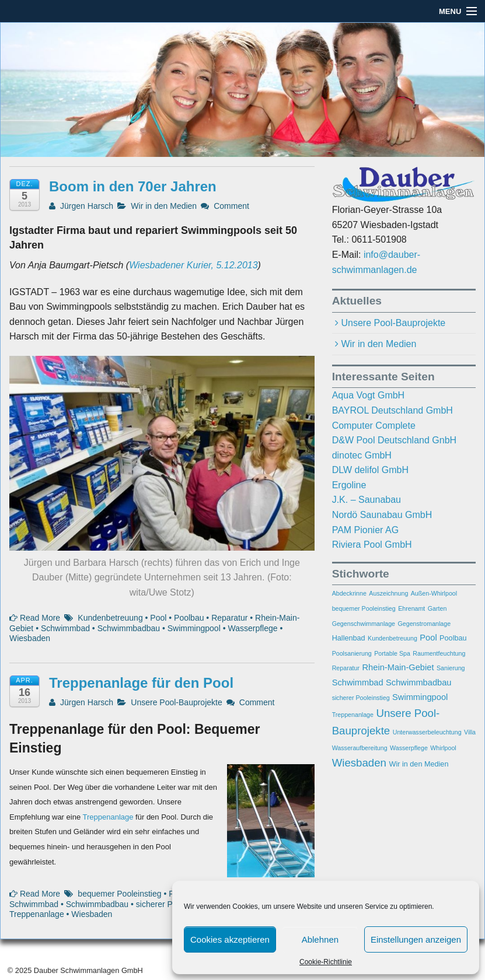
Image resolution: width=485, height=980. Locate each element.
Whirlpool (443, 748)
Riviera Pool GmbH (372, 545)
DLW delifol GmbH (370, 470)
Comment (225, 206)
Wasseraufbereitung (360, 748)
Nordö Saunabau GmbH (382, 515)
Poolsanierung (352, 653)
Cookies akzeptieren (230, 939)
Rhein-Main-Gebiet (398, 667)
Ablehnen (320, 939)
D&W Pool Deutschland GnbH (394, 440)
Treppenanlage (108, 817)
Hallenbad (349, 638)
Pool (158, 618)
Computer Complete (374, 426)
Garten (437, 608)
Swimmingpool (194, 628)
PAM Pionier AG (365, 530)
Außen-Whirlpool (434, 593)
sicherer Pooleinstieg (361, 698)
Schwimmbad (65, 628)
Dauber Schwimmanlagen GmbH (87, 970)
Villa (470, 732)
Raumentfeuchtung (439, 653)
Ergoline (349, 485)
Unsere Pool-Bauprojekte (176, 702)
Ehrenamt (411, 608)
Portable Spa (392, 653)
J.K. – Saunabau (367, 500)
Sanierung (451, 668)
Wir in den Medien (164, 206)
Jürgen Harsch (81, 206)
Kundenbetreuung (110, 618)
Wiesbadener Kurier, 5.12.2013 (193, 265)
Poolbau (189, 618)
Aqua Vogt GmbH (369, 395)
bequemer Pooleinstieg (119, 894)
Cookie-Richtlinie (326, 962)
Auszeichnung (388, 593)
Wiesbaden (30, 638)
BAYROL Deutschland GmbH (392, 410)
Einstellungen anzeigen (416, 939)
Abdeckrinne (349, 593)
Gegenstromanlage (425, 624)
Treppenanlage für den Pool (141, 683)
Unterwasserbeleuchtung (427, 732)
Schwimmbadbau (129, 628)
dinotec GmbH (362, 455)
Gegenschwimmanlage (364, 624)
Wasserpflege (252, 628)
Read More (35, 618)
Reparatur (229, 618)
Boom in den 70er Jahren (133, 186)
